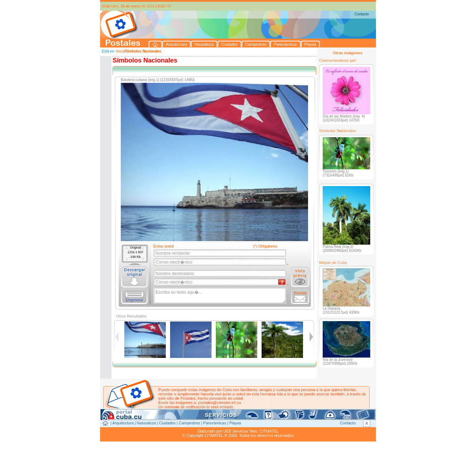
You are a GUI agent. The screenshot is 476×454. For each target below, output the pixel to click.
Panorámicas (215, 423)
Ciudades (167, 423)
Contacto (362, 14)
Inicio (120, 51)
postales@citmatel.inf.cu (219, 403)
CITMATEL (269, 431)
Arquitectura (123, 423)
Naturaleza (146, 423)
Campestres (189, 423)
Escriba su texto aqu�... (220, 296)
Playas (235, 423)
